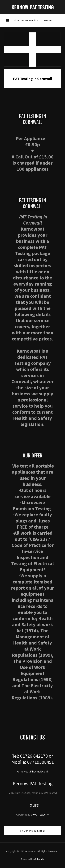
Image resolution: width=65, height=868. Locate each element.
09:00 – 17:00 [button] (38, 814)
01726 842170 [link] (24, 20)
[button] (8, 21)
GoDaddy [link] (39, 859)
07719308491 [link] (46, 20)
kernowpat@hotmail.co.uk (32, 771)
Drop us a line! (32, 831)
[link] (32, 7)
